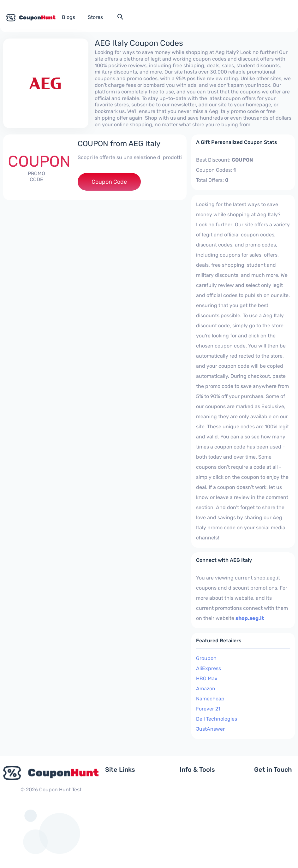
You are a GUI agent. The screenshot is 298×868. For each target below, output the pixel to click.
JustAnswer (210, 729)
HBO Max (207, 678)
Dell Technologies (217, 719)
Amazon (206, 689)
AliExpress (209, 668)
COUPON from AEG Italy (119, 144)
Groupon (206, 658)
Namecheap (210, 699)
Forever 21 (208, 709)
